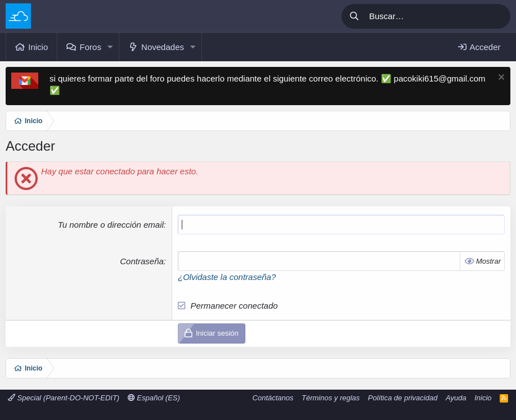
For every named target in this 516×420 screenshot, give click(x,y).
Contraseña (142, 261)
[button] (110, 47)
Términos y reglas (331, 398)
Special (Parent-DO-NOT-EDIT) (64, 398)
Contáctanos (273, 398)
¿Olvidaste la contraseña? (227, 277)
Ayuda (456, 398)
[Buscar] (438, 16)
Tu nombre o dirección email (111, 225)
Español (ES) (154, 398)
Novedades (163, 47)
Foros (91, 47)
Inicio (38, 47)
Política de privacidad (403, 398)
